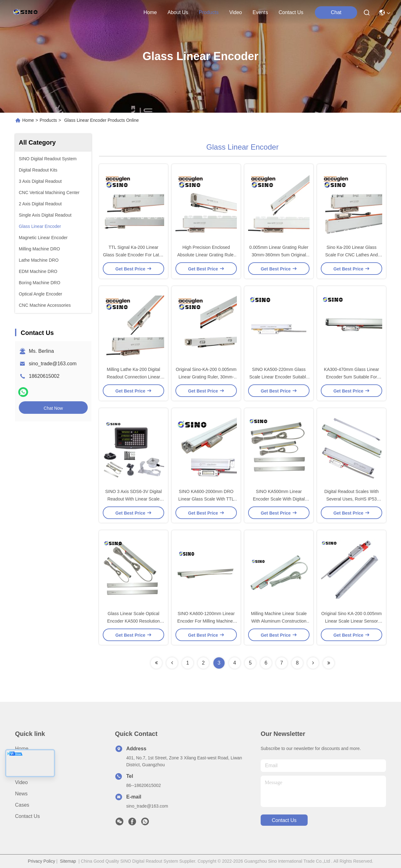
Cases (22, 805)
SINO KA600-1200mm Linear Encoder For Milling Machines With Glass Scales (206, 621)
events (260, 12)
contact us (291, 12)
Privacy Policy (42, 861)
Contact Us (27, 816)
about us (178, 12)
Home (150, 12)
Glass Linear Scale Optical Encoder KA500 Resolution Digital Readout (133, 621)
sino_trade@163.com (53, 364)
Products (48, 120)
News (21, 794)
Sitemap (68, 861)
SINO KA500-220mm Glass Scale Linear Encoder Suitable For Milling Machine (279, 377)
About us (25, 760)
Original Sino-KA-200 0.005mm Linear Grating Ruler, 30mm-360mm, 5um (206, 377)
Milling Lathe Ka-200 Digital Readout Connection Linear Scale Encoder (133, 377)
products (208, 12)
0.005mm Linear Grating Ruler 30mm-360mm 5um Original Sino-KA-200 (279, 255)
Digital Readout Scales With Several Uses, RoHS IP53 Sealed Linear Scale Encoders (352, 499)
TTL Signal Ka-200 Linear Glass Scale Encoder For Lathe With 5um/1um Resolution (134, 255)
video (236, 12)
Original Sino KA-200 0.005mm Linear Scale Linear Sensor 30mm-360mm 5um (352, 621)
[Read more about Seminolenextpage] (156, 663)
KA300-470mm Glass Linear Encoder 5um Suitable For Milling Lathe (352, 377)
